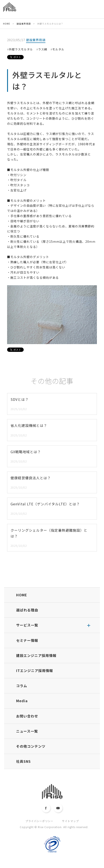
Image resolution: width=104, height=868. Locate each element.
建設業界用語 (36, 40)
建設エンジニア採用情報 (36, 655)
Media (22, 701)
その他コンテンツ (31, 746)
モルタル (58, 49)
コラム (22, 686)
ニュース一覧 (27, 731)
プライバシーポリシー (39, 821)
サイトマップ (70, 821)
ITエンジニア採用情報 (35, 671)
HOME (22, 595)
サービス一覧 (27, 625)
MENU (98, 10)
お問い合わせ (27, 716)
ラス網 (43, 49)
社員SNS (23, 761)
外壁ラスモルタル (21, 49)
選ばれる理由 (27, 610)
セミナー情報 (27, 640)
